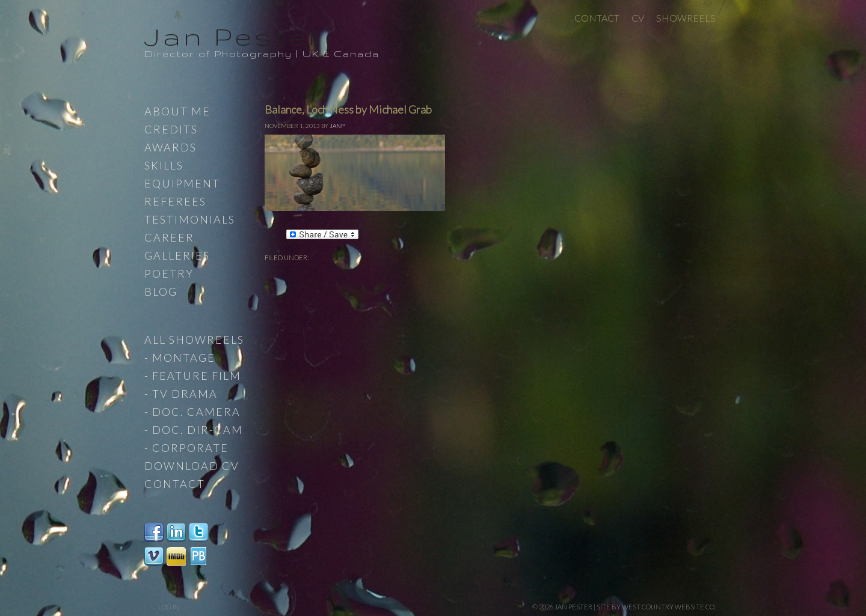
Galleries (177, 255)
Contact (597, 18)
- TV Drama (181, 394)
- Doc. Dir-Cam (194, 430)
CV (638, 18)
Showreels (686, 18)
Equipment (182, 183)
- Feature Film (193, 376)
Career (169, 237)
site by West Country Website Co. (656, 607)
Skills (164, 165)
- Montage (180, 358)
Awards (170, 147)
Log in (169, 607)
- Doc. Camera (192, 412)
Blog (161, 291)
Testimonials (190, 219)
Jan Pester (234, 36)
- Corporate (186, 448)
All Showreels (194, 340)
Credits (171, 129)
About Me (177, 111)
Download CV (192, 466)
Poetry (169, 273)
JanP (337, 126)
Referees (175, 201)
